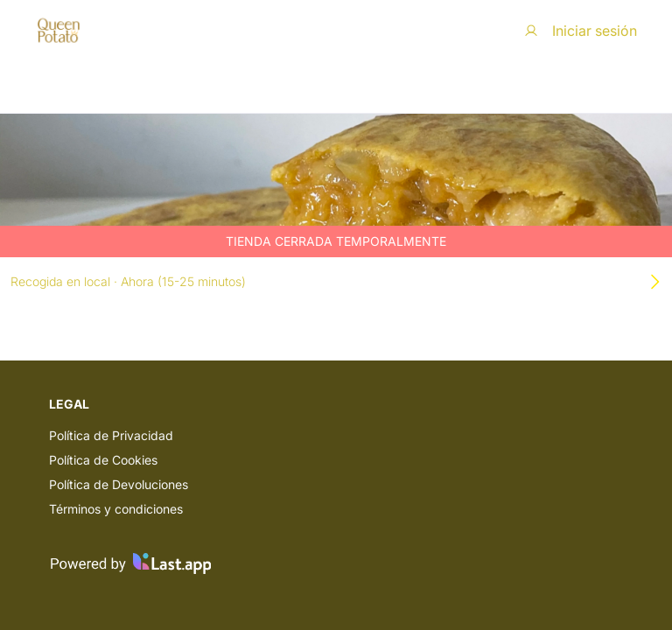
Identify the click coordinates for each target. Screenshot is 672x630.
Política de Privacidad (111, 435)
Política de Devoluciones (119, 484)
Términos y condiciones (116, 509)
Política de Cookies (103, 460)
